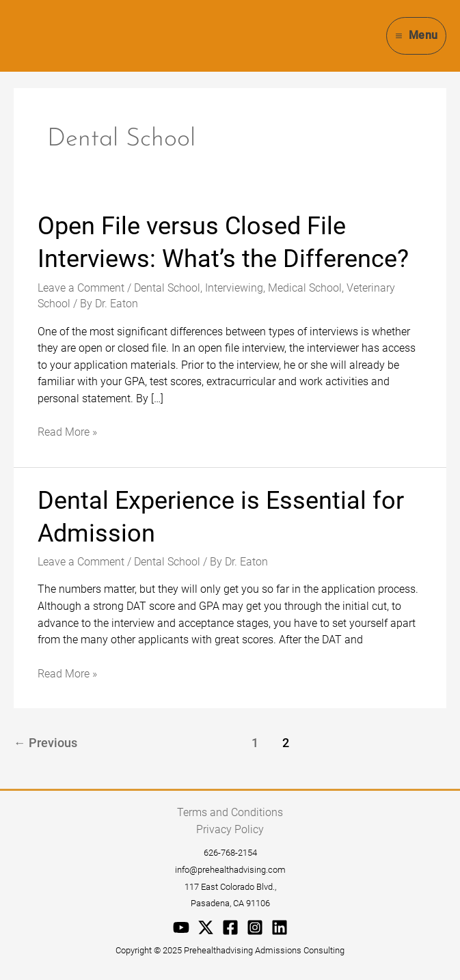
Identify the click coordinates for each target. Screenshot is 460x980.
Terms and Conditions (230, 812)
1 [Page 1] (255, 743)
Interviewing (234, 288)
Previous (45, 743)
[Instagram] (255, 927)
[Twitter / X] (206, 927)
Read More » (67, 431)
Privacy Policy (230, 829)
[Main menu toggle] (416, 36)
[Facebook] (230, 927)
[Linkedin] (280, 927)
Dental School (167, 288)
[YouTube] (181, 927)
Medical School (305, 288)
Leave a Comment (81, 288)
